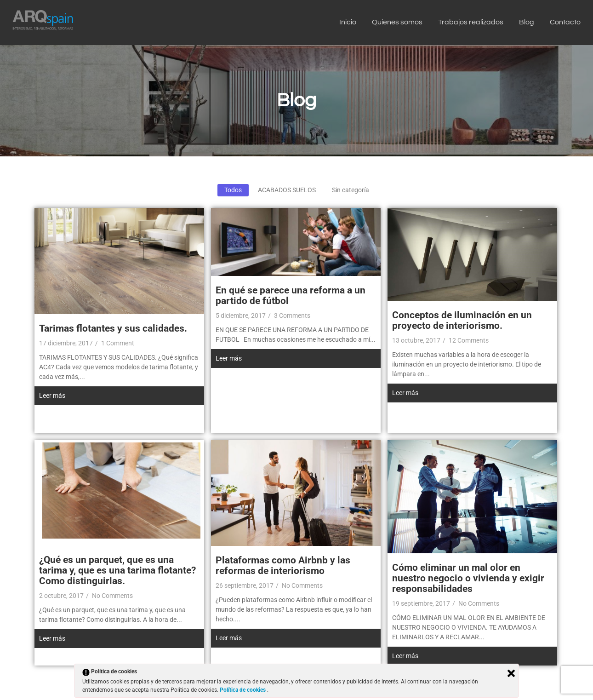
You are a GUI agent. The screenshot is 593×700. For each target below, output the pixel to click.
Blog (527, 22)
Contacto (565, 22)
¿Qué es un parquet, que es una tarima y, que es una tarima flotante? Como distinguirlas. (117, 570)
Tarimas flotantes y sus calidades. (113, 328)
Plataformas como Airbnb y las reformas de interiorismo (283, 565)
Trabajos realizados (471, 22)
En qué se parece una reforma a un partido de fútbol (291, 295)
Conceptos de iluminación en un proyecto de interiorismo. (462, 320)
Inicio (348, 22)
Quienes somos (397, 22)
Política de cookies (243, 690)
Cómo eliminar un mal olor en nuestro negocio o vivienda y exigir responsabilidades (468, 578)
